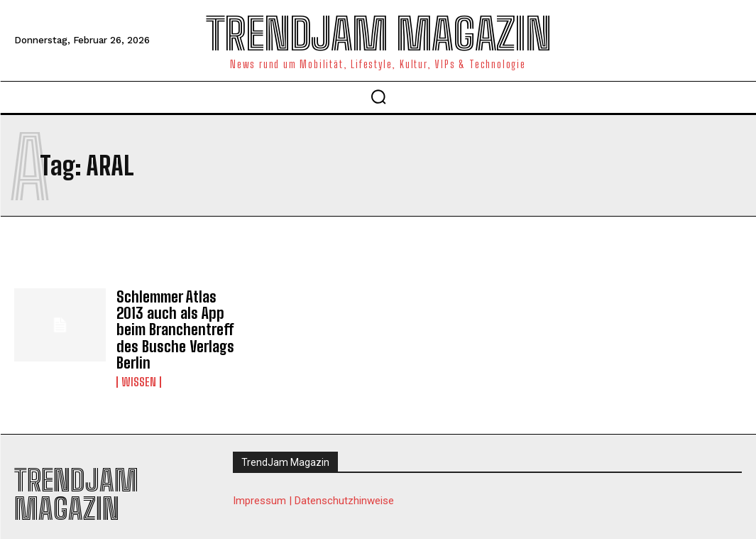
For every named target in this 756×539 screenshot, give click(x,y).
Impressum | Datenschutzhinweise (313, 481)
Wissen (139, 362)
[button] (378, 97)
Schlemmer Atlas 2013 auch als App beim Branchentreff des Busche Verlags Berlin (178, 320)
